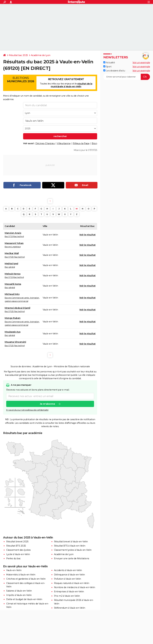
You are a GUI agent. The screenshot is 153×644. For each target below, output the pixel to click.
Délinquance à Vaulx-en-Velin (69, 575)
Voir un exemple (141, 63)
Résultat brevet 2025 (17, 542)
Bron (94, 143)
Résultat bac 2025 (18, 55)
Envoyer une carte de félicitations (72, 558)
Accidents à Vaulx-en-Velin (68, 570)
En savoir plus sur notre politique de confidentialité (27, 410)
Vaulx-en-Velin (14, 570)
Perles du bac (13, 558)
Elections (21, 80)
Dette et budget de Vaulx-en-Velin (24, 599)
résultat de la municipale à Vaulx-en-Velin (71, 85)
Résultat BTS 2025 (16, 546)
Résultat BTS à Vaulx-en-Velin (70, 546)
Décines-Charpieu (45, 143)
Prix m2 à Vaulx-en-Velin (67, 596)
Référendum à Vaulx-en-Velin (70, 608)
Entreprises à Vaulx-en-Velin (69, 592)
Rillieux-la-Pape (81, 143)
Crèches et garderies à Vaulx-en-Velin (26, 579)
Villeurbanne (64, 143)
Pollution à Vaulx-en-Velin (67, 579)
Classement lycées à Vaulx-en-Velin (73, 550)
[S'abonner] (127, 77)
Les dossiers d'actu (114, 71)
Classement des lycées (18, 550)
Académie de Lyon (41, 55)
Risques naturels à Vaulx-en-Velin (72, 583)
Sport (107, 67)
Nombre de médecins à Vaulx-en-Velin (75, 587)
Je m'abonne (47, 404)
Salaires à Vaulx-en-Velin (19, 591)
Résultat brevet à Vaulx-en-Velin (71, 542)
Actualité (109, 63)
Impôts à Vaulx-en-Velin (19, 595)
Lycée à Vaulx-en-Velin (18, 554)
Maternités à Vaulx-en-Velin (21, 575)
